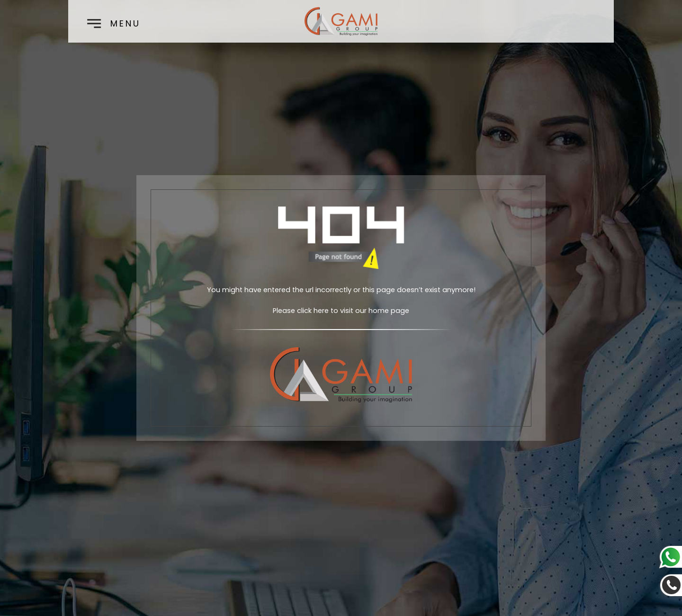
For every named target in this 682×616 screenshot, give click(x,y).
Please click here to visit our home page (341, 311)
